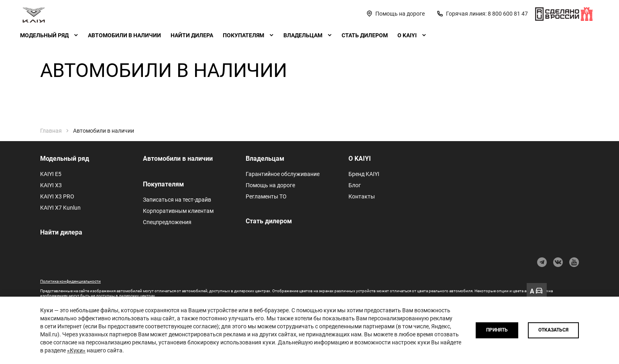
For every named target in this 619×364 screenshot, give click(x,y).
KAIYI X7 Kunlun (60, 208)
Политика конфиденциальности (70, 281)
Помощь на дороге (270, 185)
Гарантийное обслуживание (283, 174)
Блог (355, 185)
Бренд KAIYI (364, 174)
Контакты (362, 196)
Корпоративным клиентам (178, 211)
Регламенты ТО (266, 196)
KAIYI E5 (51, 174)
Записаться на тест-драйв (177, 200)
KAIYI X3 (51, 185)
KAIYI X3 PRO (57, 196)
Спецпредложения (167, 222)
